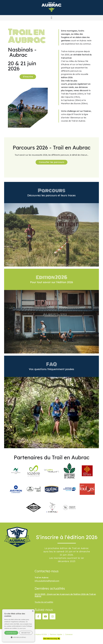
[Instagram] (52, 616)
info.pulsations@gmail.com (47, 581)
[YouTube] (45, 616)
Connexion (69, 634)
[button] (51, 18)
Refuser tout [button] (26, 633)
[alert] (18, 626)
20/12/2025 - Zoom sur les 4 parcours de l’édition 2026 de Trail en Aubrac (65, 595)
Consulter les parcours (51, 162)
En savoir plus (22, 628)
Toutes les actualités (44, 602)
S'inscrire (28, 77)
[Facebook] (38, 616)
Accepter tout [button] (11, 633)
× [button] (33, 611)
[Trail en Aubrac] (51, 13)
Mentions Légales (56, 634)
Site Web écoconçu (50, 639)
